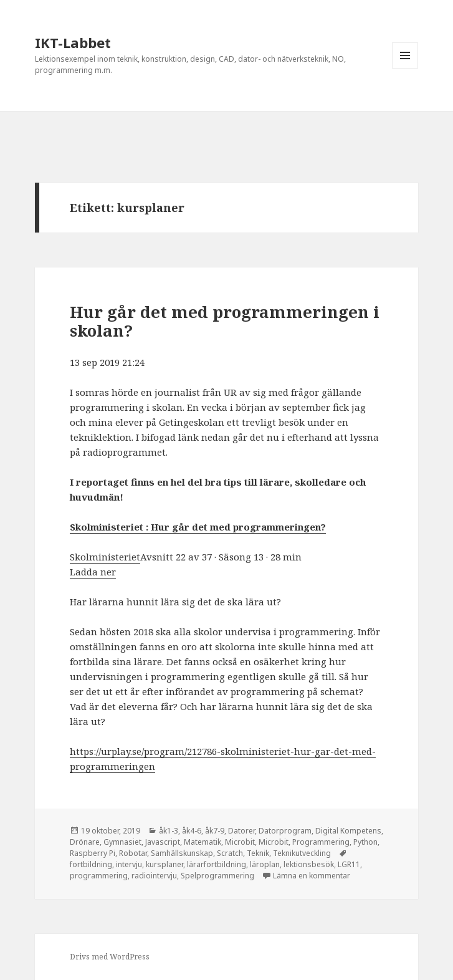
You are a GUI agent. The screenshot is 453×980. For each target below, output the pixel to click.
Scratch (230, 853)
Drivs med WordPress (110, 957)
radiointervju (154, 876)
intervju (129, 864)
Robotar (133, 853)
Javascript (163, 842)
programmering (99, 876)
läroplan (265, 864)
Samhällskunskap (182, 853)
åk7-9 (215, 831)
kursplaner (165, 864)
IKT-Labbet (73, 42)
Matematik (203, 842)
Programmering (321, 842)
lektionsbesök (309, 864)
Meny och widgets (405, 68)
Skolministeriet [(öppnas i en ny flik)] (105, 557)
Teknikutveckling (302, 853)
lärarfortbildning (217, 864)
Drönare (85, 842)
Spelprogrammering (217, 876)
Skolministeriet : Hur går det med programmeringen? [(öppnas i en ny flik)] (198, 527)
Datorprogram (285, 831)
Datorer (241, 831)
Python (365, 842)
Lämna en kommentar (312, 876)
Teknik (258, 853)
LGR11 (349, 864)
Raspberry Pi (93, 853)
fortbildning (91, 864)
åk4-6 (192, 831)
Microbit (240, 842)
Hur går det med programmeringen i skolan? (225, 321)
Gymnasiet (122, 842)
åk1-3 (169, 831)
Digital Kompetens (348, 831)
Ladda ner (93, 572)
